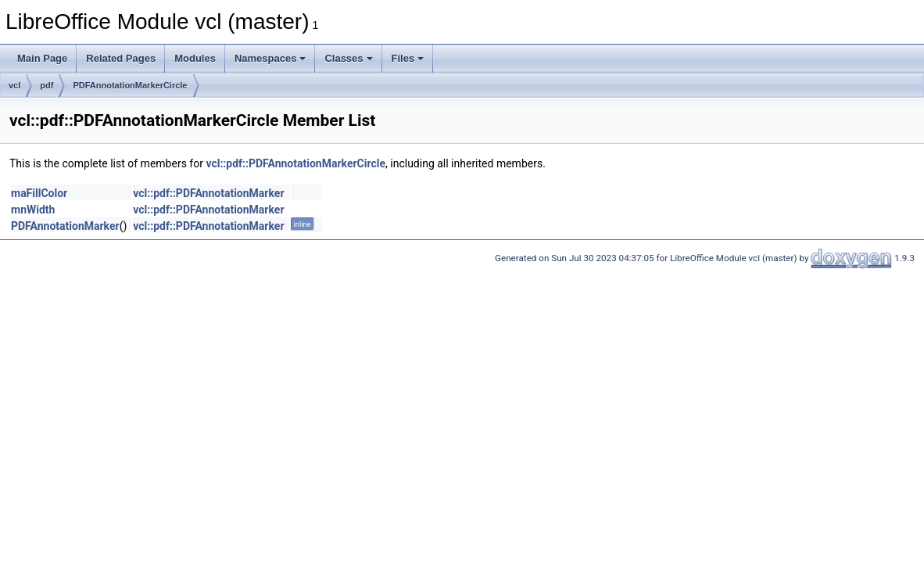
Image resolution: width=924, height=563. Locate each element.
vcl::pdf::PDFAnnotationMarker (208, 193)
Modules (195, 58)
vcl (14, 85)
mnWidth (33, 210)
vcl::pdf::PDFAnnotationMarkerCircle (295, 163)
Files (408, 58)
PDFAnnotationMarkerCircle (130, 85)
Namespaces (270, 58)
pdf (47, 85)
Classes (348, 58)
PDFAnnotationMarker (65, 226)
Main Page (42, 58)
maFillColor (39, 193)
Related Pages (121, 58)
